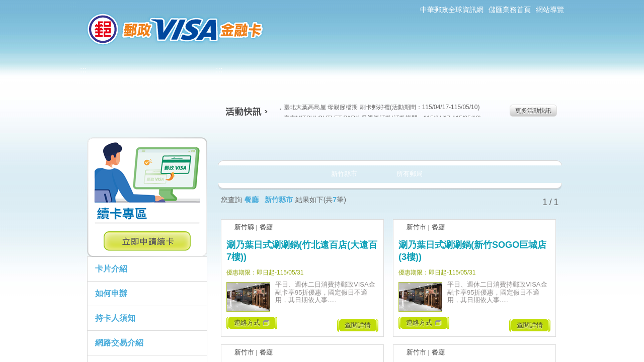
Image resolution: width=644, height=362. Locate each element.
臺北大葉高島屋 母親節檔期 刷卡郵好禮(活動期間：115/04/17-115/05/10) (380, 107)
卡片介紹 (111, 269)
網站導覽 (550, 10)
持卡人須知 (115, 318)
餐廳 (266, 227)
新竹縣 (244, 227)
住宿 (520, 143)
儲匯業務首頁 (510, 10)
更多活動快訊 (533, 111)
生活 (322, 143)
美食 (256, 143)
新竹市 (416, 227)
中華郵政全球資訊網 (452, 10)
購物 (388, 143)
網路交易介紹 (119, 343)
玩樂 (454, 143)
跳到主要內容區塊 (5, 5)
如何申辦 (111, 293)
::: (73, 4)
